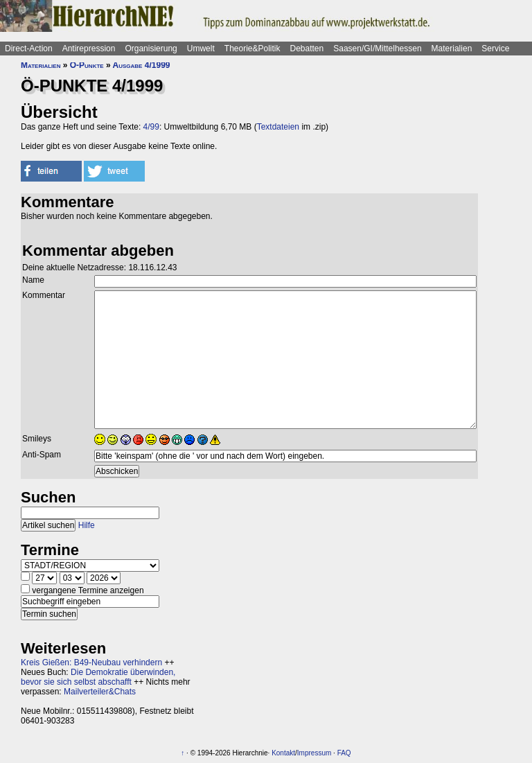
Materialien (452, 49)
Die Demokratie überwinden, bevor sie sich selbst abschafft (98, 677)
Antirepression (89, 49)
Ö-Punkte (87, 65)
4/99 (151, 127)
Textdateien (278, 127)
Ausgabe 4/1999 (142, 65)
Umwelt (201, 49)
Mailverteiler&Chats (100, 692)
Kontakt (283, 753)
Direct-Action (29, 49)
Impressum (314, 753)
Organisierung (151, 49)
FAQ (344, 753)
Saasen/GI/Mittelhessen (377, 49)
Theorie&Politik (252, 49)
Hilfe (87, 525)
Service (495, 49)
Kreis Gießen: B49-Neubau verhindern (91, 663)
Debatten (307, 49)
